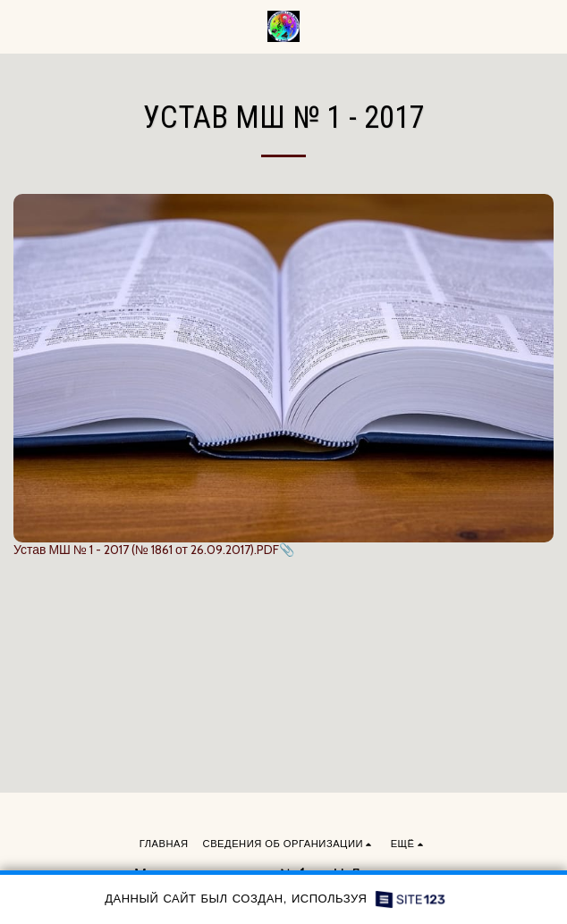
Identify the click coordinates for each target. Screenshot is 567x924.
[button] (20, 26)
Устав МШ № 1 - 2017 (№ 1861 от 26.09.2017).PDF (146, 550)
